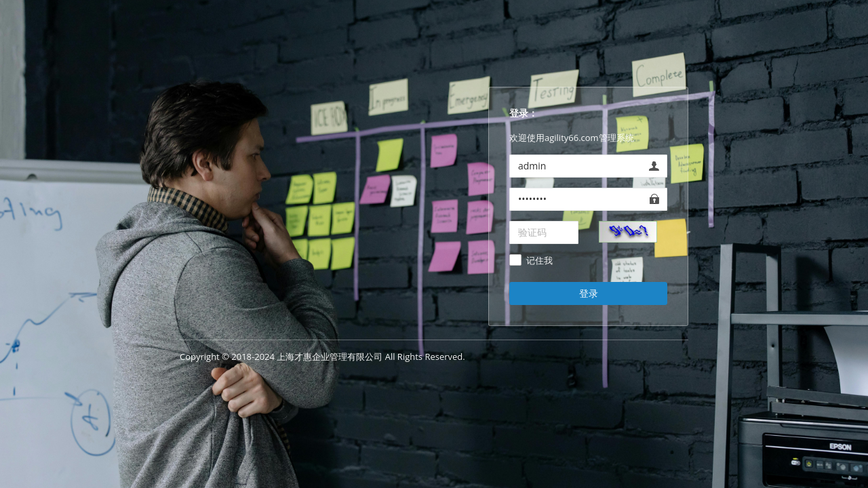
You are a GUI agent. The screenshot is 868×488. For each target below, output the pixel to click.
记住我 (539, 261)
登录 (589, 293)
